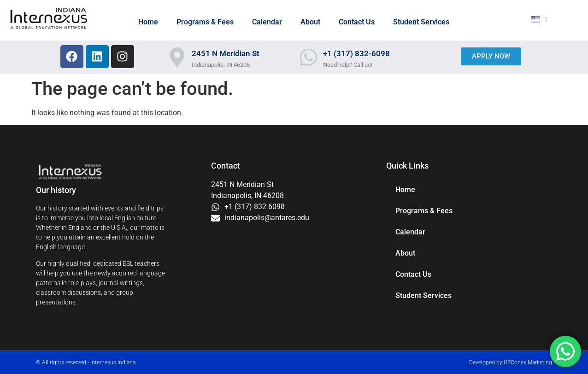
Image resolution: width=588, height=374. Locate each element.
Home (148, 22)
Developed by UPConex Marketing (511, 362)
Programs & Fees (205, 22)
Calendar (267, 22)
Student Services (421, 22)
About (310, 22)
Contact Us (357, 22)
